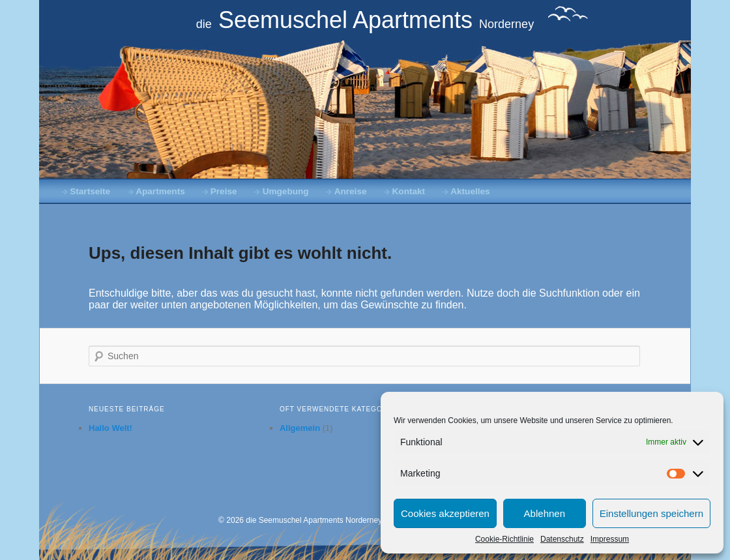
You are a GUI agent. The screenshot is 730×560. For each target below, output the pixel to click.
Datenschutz (562, 539)
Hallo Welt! (110, 428)
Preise (224, 191)
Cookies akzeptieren (445, 513)
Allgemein (300, 428)
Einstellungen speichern (651, 513)
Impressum (610, 539)
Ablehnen (545, 513)
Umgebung (286, 191)
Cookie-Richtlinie (504, 539)
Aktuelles (470, 191)
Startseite (90, 191)
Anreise (351, 191)
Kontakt (409, 191)
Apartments (160, 191)
